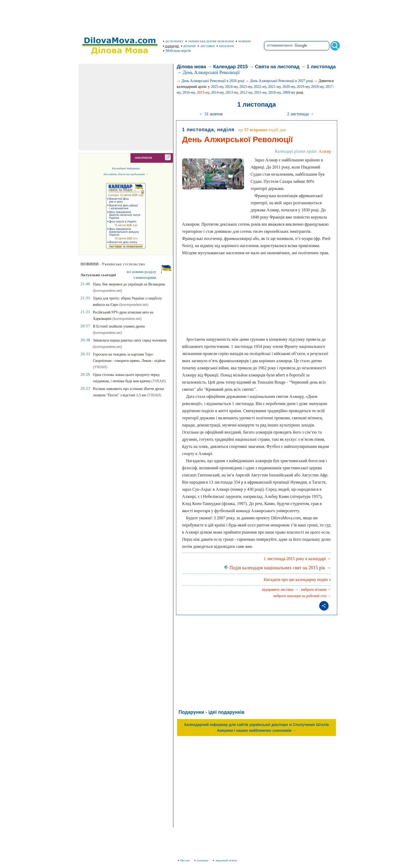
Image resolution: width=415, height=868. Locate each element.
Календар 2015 (231, 67)
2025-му (217, 87)
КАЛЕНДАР (171, 46)
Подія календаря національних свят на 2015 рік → (278, 568)
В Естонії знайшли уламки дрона (119, 326)
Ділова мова (191, 67)
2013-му (232, 92)
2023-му (246, 87)
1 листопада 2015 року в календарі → (297, 559)
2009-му (289, 92)
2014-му (217, 92)
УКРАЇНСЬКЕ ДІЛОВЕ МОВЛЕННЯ (210, 41)
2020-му (289, 87)
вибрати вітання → (316, 590)
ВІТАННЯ (188, 46)
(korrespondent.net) (107, 291)
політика (202, 860)
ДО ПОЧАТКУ (173, 41)
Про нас (184, 860)
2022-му (260, 87)
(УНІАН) (100, 367)
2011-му (260, 92)
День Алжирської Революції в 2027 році (281, 81)
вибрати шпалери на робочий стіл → (302, 596)
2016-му (189, 92)
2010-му (275, 92)
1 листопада (321, 67)
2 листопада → (301, 114)
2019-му (303, 87)
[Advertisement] (207, 16)
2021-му (274, 87)
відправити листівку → (280, 590)
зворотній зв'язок (225, 860)
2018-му (317, 87)
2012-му (246, 92)
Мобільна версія (177, 51)
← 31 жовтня (211, 114)
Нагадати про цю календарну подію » (297, 580)
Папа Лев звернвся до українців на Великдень (129, 284)
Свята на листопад (277, 67)
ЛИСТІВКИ (206, 46)
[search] (297, 46)
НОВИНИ (243, 41)
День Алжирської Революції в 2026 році (213, 81)
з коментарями (145, 278)
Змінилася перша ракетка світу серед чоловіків (130, 340)
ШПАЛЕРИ (225, 46)
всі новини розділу (142, 272)
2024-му (231, 87)
